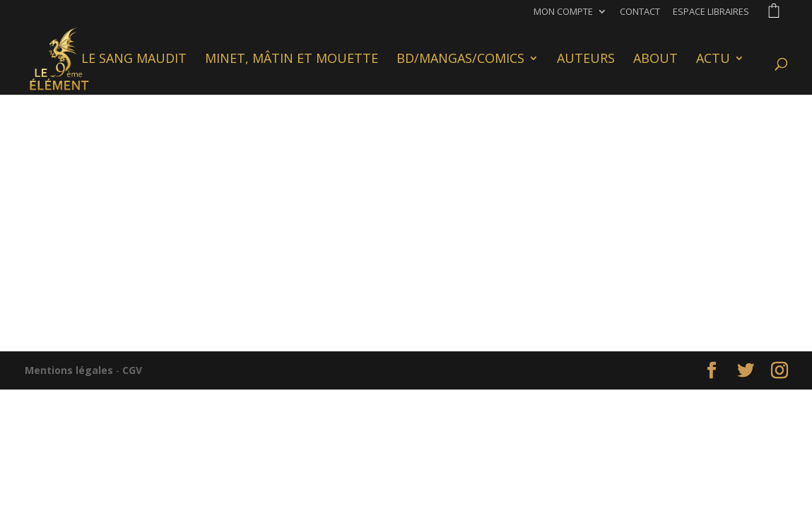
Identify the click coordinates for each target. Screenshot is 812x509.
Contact (640, 12)
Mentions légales (69, 370)
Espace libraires (711, 12)
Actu (713, 60)
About (655, 60)
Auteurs (586, 60)
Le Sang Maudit (134, 60)
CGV (132, 370)
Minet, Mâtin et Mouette (292, 60)
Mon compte (563, 12)
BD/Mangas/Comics (460, 60)
